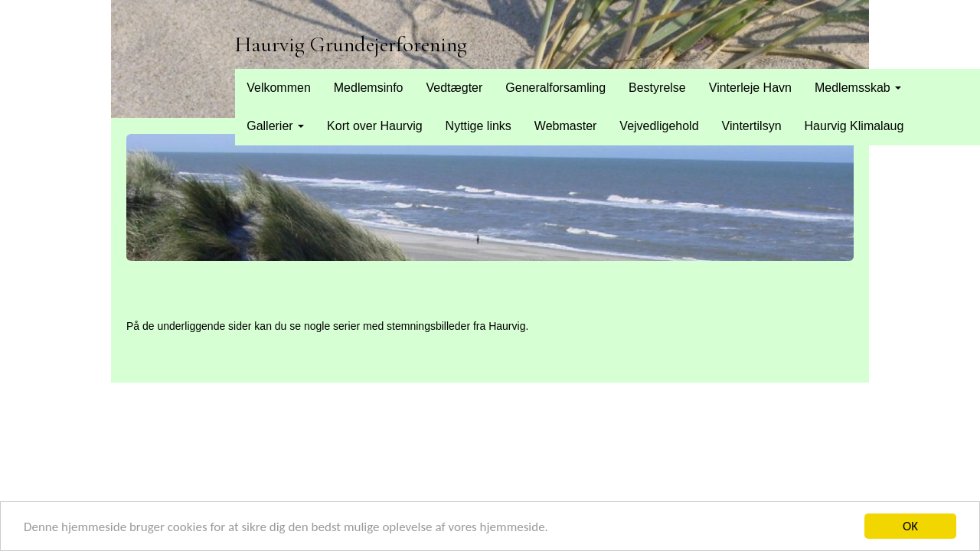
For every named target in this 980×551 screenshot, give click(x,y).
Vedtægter (454, 88)
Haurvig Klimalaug (854, 126)
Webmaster (566, 126)
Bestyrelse (657, 88)
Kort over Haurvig (375, 126)
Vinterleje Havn (750, 88)
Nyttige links (479, 126)
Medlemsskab (858, 88)
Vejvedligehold (659, 126)
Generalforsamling (555, 88)
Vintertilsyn (752, 126)
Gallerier (275, 126)
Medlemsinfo (369, 88)
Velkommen (279, 88)
